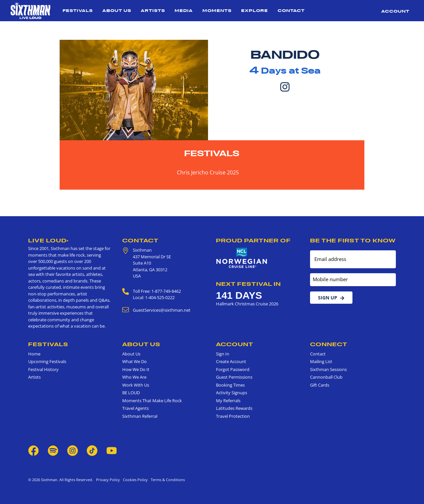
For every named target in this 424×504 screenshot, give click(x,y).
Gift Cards (320, 385)
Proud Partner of (253, 240)
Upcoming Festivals (47, 361)
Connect (329, 344)
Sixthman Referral (140, 416)
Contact (291, 10)
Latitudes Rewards (234, 408)
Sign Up (331, 298)
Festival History (43, 369)
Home (34, 354)
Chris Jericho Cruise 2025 (208, 172)
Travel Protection (233, 416)
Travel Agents (135, 408)
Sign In (223, 354)
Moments (217, 10)
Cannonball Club (326, 377)
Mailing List (321, 361)
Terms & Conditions (167, 480)
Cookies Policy (134, 480)
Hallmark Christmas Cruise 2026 (247, 304)
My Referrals (228, 401)
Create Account (231, 361)
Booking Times (230, 385)
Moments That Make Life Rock (152, 401)
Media (184, 10)
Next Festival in (248, 284)
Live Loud (48, 240)
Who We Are (134, 377)
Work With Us (136, 385)
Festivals (78, 10)
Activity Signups (232, 393)
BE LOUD (131, 393)
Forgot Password (233, 369)
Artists (153, 10)
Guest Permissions (234, 377)
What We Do (134, 361)
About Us (117, 10)
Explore (255, 10)
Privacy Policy (108, 480)
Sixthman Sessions (328, 369)
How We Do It (136, 369)
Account (395, 11)
